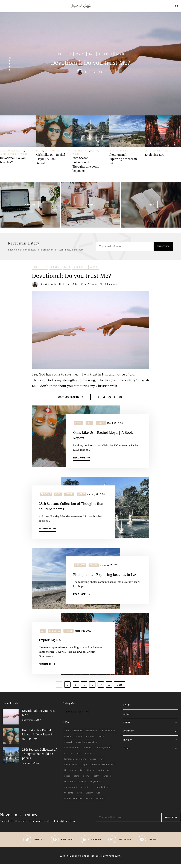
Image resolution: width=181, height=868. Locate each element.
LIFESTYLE (155, 151)
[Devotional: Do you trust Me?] (18, 131)
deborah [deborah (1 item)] (68, 746)
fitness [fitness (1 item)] (93, 763)
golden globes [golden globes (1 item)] (71, 768)
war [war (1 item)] (98, 797)
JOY (147, 151)
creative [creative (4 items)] (90, 740)
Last (120, 689)
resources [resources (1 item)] (70, 785)
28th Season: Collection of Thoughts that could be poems (72, 505)
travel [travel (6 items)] (80, 797)
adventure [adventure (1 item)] (77, 735)
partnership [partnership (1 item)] (104, 774)
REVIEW (128, 744)
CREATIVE (80, 53)
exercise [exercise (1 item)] (69, 757)
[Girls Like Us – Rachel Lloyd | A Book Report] (54, 131)
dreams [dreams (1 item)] (87, 751)
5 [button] (10, 70)
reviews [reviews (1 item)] (82, 785)
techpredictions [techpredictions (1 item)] (101, 791)
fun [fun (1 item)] (102, 763)
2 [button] (10, 61)
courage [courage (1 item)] (78, 740)
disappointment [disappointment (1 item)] (72, 751)
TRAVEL (124, 151)
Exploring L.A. (154, 155)
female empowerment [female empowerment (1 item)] (75, 763)
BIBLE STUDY (64, 53)
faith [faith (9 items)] (79, 757)
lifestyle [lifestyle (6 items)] (91, 774)
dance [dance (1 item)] (101, 740)
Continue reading (71, 397)
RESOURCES (106, 53)
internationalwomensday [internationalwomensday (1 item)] (103, 768)
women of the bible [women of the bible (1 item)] (73, 802)
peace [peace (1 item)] (67, 780)
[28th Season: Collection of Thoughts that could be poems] (91, 131)
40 (109, 284)
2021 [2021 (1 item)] (67, 735)
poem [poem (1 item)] (86, 780)
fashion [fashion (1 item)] (88, 757)
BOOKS (40, 151)
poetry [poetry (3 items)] (96, 780)
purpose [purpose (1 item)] (107, 780)
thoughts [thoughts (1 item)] (69, 797)
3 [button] (10, 64)
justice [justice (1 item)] (73, 774)
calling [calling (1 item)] (68, 740)
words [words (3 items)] (89, 802)
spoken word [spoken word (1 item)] (71, 791)
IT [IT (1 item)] (65, 774)
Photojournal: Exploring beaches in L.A (123, 159)
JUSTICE (55, 151)
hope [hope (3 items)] (84, 768)
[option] (90, 64)
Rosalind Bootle (49, 284)
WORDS (120, 53)
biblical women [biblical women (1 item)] (108, 735)
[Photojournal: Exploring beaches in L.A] (127, 131)
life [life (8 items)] (82, 774)
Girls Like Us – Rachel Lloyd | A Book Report (51, 159)
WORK (127, 752)
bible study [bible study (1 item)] (91, 735)
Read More (82, 457)
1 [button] (10, 58)
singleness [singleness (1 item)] (95, 785)
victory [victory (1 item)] (89, 797)
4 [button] (10, 67)
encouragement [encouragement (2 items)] (103, 751)
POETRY (94, 151)
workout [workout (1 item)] (100, 802)
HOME (126, 709)
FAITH (92, 53)
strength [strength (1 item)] (85, 791)
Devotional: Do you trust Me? (81, 275)
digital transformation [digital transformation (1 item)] (87, 746)
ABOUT (127, 718)
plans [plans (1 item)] (77, 780)
